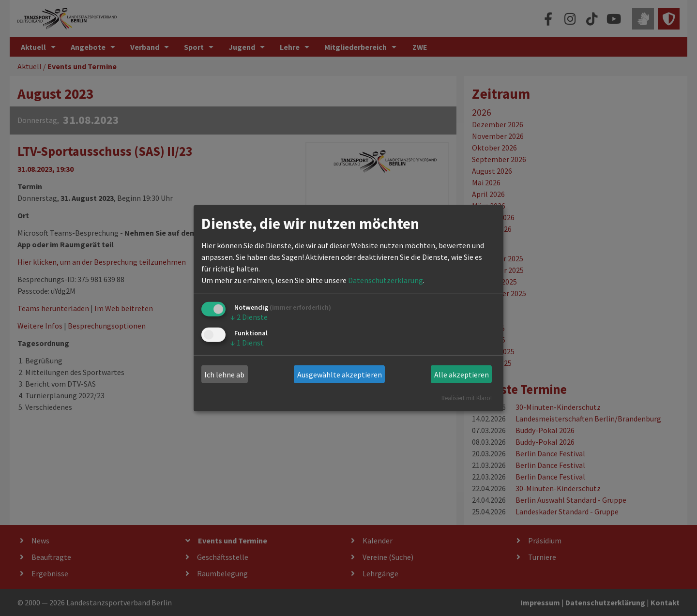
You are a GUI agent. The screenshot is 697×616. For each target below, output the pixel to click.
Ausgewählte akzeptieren (340, 375)
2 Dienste (249, 317)
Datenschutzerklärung (386, 280)
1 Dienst (247, 342)
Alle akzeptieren (462, 375)
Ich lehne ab (224, 375)
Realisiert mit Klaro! (467, 398)
